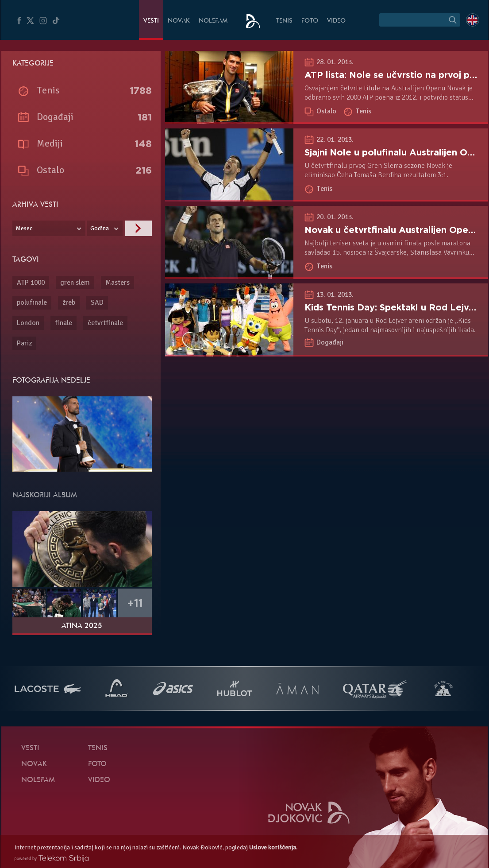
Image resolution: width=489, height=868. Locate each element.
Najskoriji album (45, 496)
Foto (310, 21)
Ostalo (327, 111)
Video (336, 21)
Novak (179, 21)
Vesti (151, 21)
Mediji (50, 143)
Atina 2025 (82, 626)
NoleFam (213, 21)
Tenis (284, 21)
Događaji (330, 342)
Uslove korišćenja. (273, 847)
